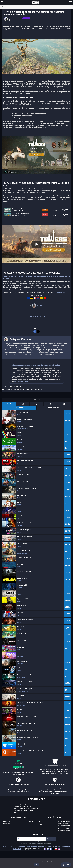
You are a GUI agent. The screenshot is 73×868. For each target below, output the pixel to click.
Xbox (41, 842)
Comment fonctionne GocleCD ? (24, 821)
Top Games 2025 (63, 847)
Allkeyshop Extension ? (21, 832)
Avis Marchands (63, 845)
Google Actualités (21, 400)
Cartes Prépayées (64, 841)
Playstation (43, 845)
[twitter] (38, 349)
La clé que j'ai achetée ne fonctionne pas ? (27, 827)
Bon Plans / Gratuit (64, 843)
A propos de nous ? (20, 823)
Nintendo (42, 848)
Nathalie (40, 324)
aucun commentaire (29, 20)
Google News (60, 310)
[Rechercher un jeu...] (36, 7)
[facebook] (35, 349)
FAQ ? (15, 830)
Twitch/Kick (6, 840)
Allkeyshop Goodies (64, 849)
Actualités (26, 18)
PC (40, 840)
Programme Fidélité (64, 840)
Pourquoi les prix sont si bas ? (23, 825)
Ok (37, 865)
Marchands (6, 841)
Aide (66, 865)
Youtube (31, 840)
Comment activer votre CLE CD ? (24, 828)
